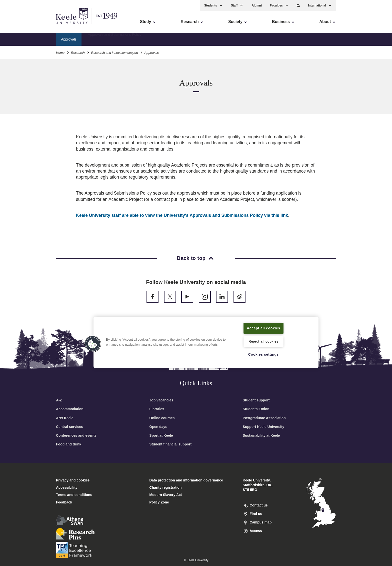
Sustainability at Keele (261, 435)
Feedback (64, 502)
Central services (69, 427)
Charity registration (165, 487)
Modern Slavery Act (165, 495)
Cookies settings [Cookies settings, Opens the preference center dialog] (263, 354)
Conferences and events (76, 435)
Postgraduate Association (264, 418)
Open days (158, 427)
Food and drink (69, 444)
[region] (206, 342)
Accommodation (70, 409)
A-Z (59, 400)
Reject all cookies (263, 341)
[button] (298, 5)
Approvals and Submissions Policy (114, 39)
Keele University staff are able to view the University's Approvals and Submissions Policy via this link (182, 215)
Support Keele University (264, 427)
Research (78, 52)
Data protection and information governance (186, 480)
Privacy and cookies (73, 480)
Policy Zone (159, 502)
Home (60, 52)
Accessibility (18, 25)
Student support (256, 400)
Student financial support (170, 444)
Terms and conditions (74, 495)
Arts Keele (65, 418)
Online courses (162, 418)
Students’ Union (256, 409)
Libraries (157, 409)
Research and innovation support (114, 52)
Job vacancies (161, 400)
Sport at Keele (161, 435)
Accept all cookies (264, 328)
